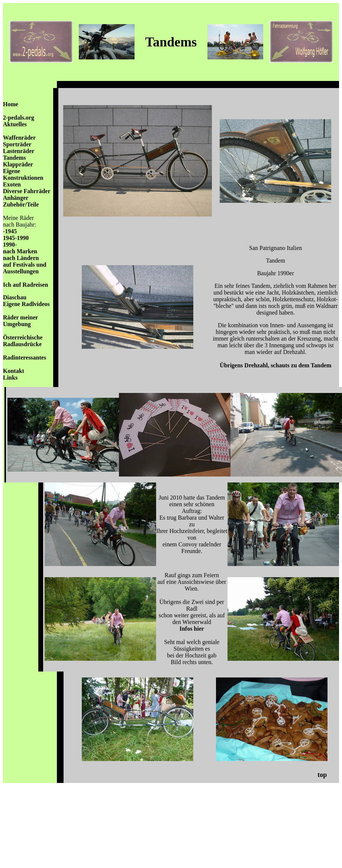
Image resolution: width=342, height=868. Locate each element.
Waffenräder (19, 138)
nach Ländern (21, 258)
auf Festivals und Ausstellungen (25, 268)
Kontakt (14, 371)
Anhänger (16, 198)
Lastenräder (19, 151)
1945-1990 (16, 238)
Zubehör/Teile (21, 204)
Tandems (14, 158)
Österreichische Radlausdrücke (23, 341)
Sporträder (17, 144)
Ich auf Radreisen (26, 285)
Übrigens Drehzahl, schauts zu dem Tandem (275, 365)
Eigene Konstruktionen (23, 174)
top (322, 775)
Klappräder (18, 164)
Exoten (12, 184)
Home (11, 104)
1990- (10, 245)
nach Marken (20, 251)
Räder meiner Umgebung (20, 321)
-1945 (10, 231)
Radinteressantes (25, 357)
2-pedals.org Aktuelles (19, 121)
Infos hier (192, 629)
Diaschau (15, 297)
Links (10, 378)
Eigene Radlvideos (26, 304)
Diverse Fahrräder (27, 191)
